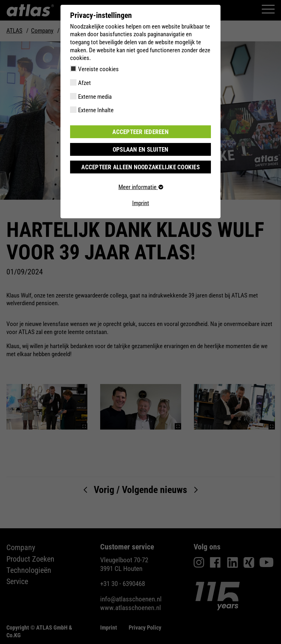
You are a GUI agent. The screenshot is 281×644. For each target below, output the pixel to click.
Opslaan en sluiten (141, 149)
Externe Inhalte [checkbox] (96, 110)
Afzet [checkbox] (84, 83)
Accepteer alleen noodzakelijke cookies (140, 167)
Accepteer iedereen (140, 132)
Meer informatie (140, 187)
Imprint (141, 203)
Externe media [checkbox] (95, 97)
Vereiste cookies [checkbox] (98, 69)
